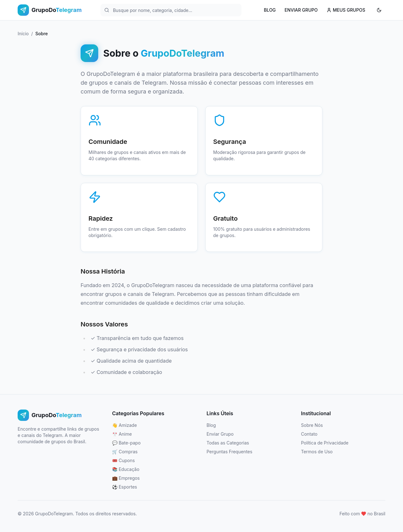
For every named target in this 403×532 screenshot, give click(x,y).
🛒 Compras (125, 452)
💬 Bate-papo (126, 443)
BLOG (270, 10)
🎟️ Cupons (123, 460)
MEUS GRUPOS (346, 10)
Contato (309, 434)
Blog (211, 425)
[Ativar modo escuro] (379, 10)
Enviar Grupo (220, 434)
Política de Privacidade (325, 443)
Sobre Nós (312, 425)
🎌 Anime (122, 434)
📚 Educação (126, 469)
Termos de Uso (317, 452)
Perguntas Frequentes (229, 452)
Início (23, 34)
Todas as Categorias (228, 443)
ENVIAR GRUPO (301, 10)
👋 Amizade (125, 425)
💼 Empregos (126, 478)
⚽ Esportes (125, 487)
